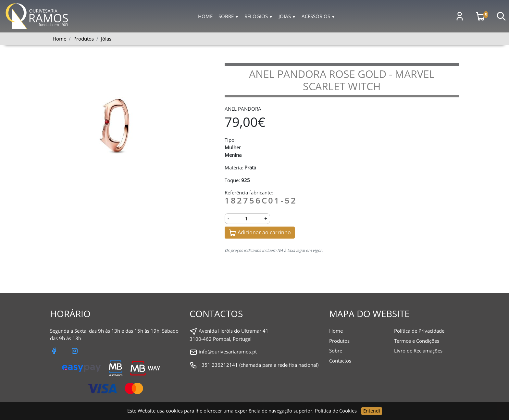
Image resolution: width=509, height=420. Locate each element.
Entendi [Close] (372, 411)
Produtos (339, 341)
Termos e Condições (417, 341)
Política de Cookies (336, 411)
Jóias (287, 16)
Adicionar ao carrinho (260, 233)
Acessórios (318, 16)
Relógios (259, 16)
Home (205, 16)
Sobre (229, 16)
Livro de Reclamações (418, 351)
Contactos (340, 361)
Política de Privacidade (419, 331)
